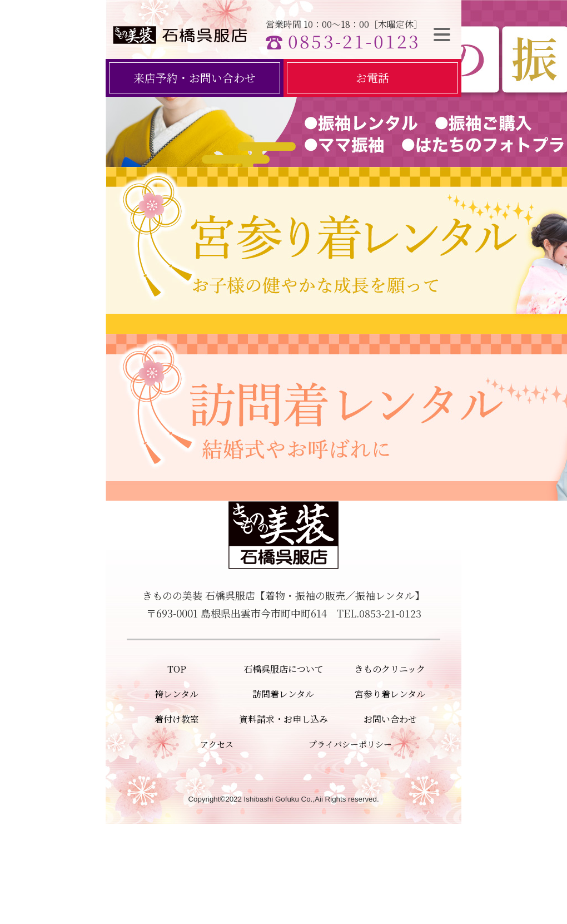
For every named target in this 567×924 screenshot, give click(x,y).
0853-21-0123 (354, 41)
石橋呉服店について (283, 669)
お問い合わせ (390, 719)
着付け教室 (177, 719)
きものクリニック (390, 669)
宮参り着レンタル (390, 694)
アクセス (217, 744)
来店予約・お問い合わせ (195, 78)
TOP (177, 669)
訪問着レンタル (283, 694)
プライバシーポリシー (350, 744)
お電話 (372, 78)
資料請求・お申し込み (283, 719)
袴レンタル (176, 694)
